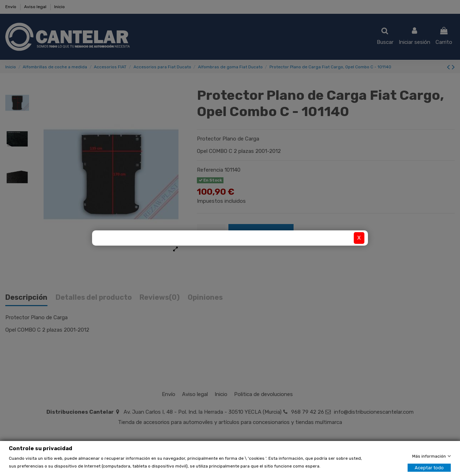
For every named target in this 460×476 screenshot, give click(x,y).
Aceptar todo (429, 468)
